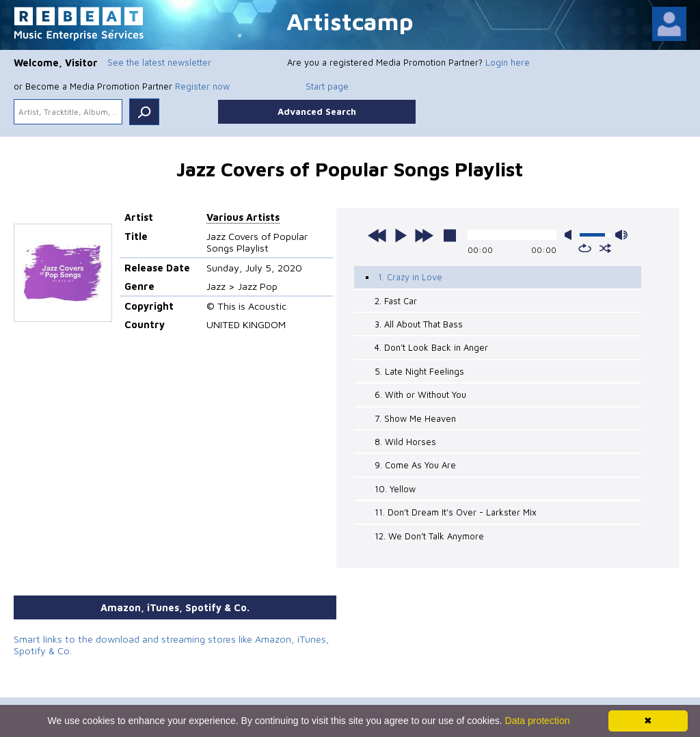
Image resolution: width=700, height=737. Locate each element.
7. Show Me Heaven (415, 418)
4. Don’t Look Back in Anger (431, 347)
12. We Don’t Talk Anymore (429, 536)
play (401, 235)
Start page (327, 86)
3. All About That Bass (419, 324)
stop (450, 235)
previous (377, 235)
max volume (621, 235)
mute (571, 235)
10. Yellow (395, 489)
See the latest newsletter (159, 62)
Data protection (538, 721)
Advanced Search (317, 111)
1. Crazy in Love (410, 277)
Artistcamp (350, 21)
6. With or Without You (420, 394)
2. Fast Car (396, 301)
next (424, 235)
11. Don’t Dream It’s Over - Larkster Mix (456, 512)
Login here (508, 62)
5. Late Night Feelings (419, 371)
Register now (202, 86)
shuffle (605, 248)
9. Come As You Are (415, 465)
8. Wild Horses (405, 442)
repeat (585, 248)
